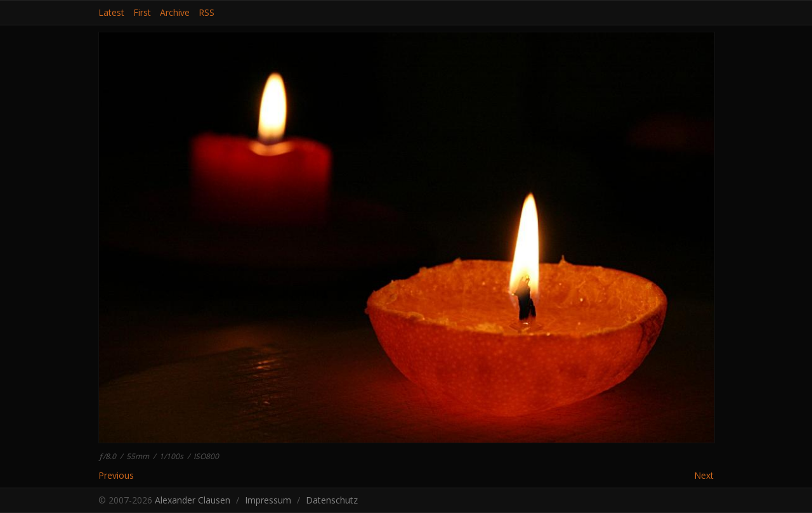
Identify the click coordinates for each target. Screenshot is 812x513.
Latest (111, 13)
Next (704, 476)
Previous (116, 475)
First (142, 13)
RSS (206, 13)
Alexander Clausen (193, 500)
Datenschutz (332, 500)
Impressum (268, 500)
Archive (175, 13)
